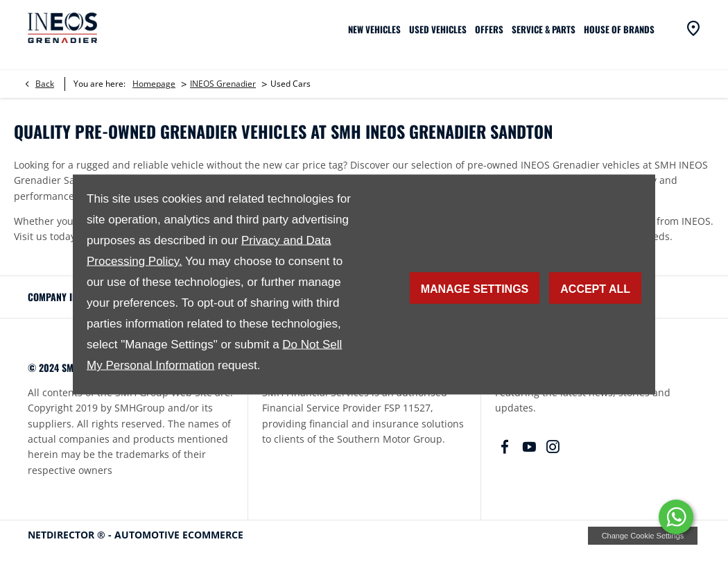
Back (45, 84)
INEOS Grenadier (223, 84)
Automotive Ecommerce (179, 535)
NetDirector (62, 535)
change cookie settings (643, 536)
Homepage (154, 84)
